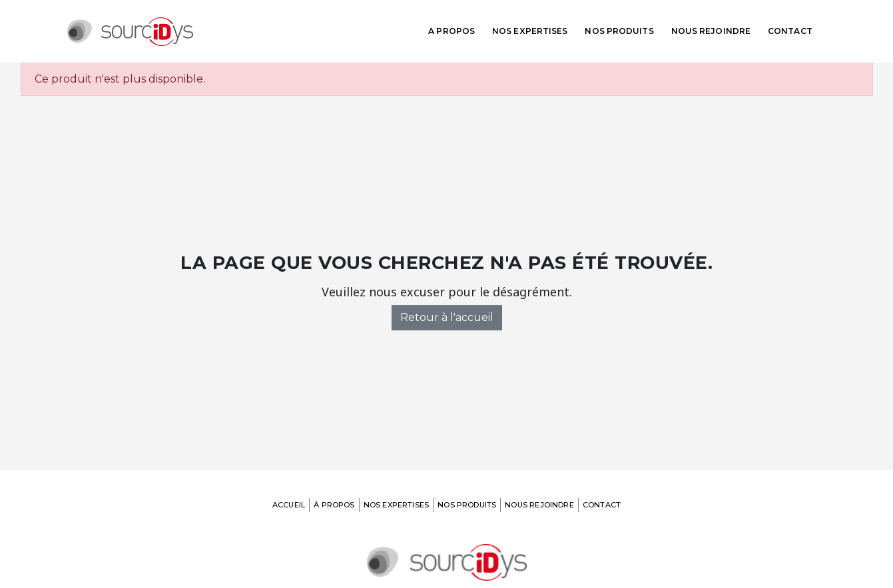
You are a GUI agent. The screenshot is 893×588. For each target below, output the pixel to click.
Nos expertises (530, 31)
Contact (790, 31)
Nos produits (619, 31)
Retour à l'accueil (447, 317)
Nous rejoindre (711, 31)
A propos (451, 31)
